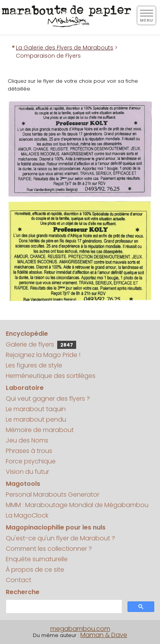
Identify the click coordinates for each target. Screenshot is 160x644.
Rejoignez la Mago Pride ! (43, 355)
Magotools (23, 484)
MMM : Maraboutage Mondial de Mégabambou (77, 505)
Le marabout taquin (36, 409)
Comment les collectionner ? (49, 549)
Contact (19, 580)
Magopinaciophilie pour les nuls (56, 527)
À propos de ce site (35, 570)
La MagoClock (27, 515)
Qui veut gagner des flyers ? (48, 399)
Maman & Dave (104, 635)
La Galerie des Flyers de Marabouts (65, 48)
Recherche (23, 592)
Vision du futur (27, 472)
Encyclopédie (27, 334)
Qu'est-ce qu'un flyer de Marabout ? (60, 538)
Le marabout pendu (36, 419)
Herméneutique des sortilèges (51, 376)
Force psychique (31, 461)
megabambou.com (80, 629)
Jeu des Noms (27, 440)
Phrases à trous (29, 451)
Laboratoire (25, 388)
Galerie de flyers (41, 344)
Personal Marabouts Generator (53, 495)
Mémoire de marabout (40, 430)
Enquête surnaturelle (37, 559)
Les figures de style (34, 365)
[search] (63, 607)
